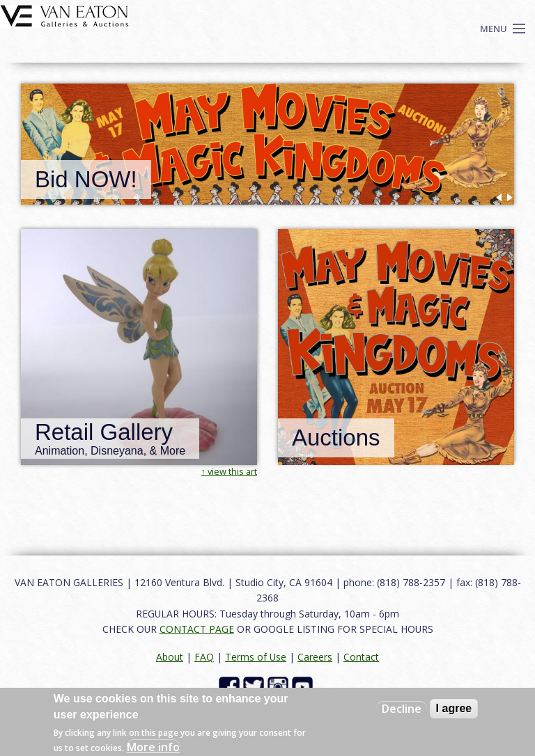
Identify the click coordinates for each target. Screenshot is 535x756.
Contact (361, 657)
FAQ (204, 657)
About (170, 657)
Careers (315, 657)
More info (153, 747)
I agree (454, 708)
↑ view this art (229, 471)
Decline (402, 709)
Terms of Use (256, 657)
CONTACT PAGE (197, 629)
